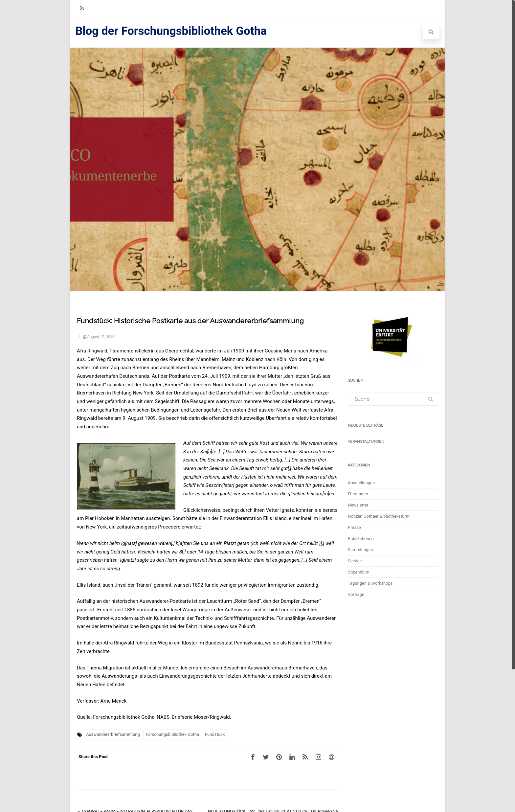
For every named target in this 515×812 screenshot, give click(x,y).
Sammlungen (360, 550)
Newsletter (358, 505)
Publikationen (361, 539)
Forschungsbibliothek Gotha (172, 734)
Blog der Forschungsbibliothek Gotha (171, 31)
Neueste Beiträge (366, 426)
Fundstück (215, 734)
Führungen (358, 494)
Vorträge (356, 594)
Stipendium (359, 572)
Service (355, 561)
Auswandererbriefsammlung (113, 734)
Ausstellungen (361, 483)
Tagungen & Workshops (370, 583)
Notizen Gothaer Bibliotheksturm (379, 516)
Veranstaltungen (366, 442)
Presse (354, 527)
